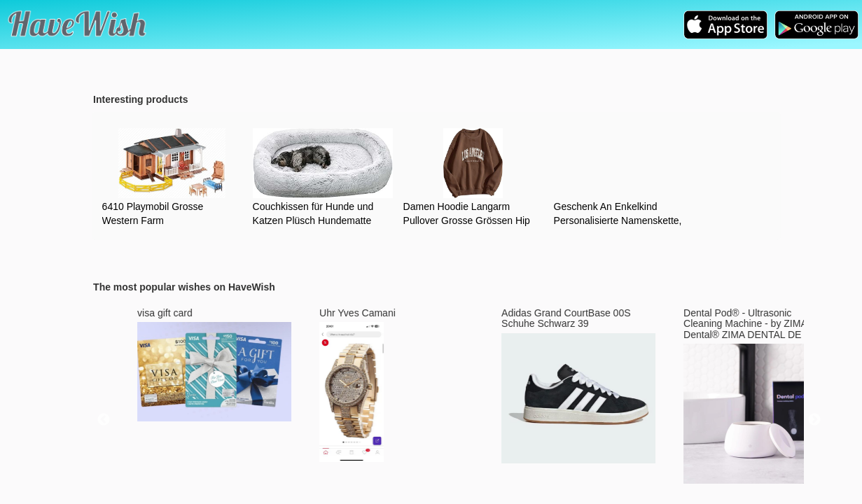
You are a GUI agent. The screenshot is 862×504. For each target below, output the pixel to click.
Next (814, 420)
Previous (104, 420)
